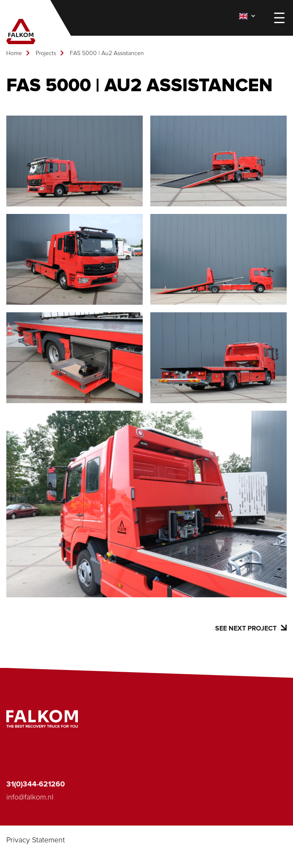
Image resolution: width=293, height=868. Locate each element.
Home (14, 53)
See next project (251, 628)
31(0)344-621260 (36, 784)
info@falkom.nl (30, 797)
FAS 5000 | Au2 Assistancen (107, 53)
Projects (46, 53)
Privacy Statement (36, 840)
